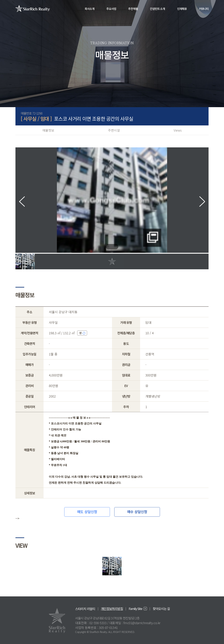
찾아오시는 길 (161, 609)
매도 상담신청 (87, 512)
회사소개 (89, 9)
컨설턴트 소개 (157, 9)
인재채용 (182, 9)
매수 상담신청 (137, 512)
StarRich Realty (33, 8)
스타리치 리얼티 (85, 609)
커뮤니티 (204, 9)
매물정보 (48, 130)
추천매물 (133, 9)
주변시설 (114, 130)
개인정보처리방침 (112, 609)
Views (178, 130)
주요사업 (111, 9)
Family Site (135, 609)
